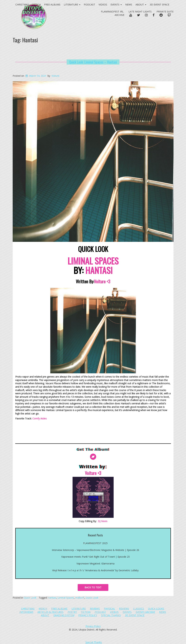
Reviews (95, 609)
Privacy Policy (88, 615)
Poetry (72, 612)
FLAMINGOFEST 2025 (95, 543)
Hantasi (52, 598)
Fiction (86, 612)
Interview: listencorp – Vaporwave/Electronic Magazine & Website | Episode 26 (95, 550)
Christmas (28, 609)
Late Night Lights (140, 12)
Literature (79, 609)
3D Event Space (159, 5)
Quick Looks (156, 609)
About (141, 5)
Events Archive (145, 612)
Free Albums (59, 609)
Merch (43, 609)
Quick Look (30, 598)
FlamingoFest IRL (112, 12)
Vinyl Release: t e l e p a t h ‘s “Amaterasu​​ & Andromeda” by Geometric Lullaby (95, 570)
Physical (109, 609)
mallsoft (80, 598)
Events (116, 5)
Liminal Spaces (66, 598)
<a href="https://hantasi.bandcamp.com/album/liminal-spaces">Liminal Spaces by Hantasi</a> (93, 432)
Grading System (64, 615)
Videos (103, 5)
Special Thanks (111, 615)
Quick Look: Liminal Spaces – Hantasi (93, 62)
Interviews (26, 612)
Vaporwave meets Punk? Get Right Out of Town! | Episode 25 (95, 557)
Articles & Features (50, 612)
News (129, 5)
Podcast (100, 612)
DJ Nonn (103, 521)
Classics (139, 609)
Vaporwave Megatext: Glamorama (95, 563)
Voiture (55, 76)
